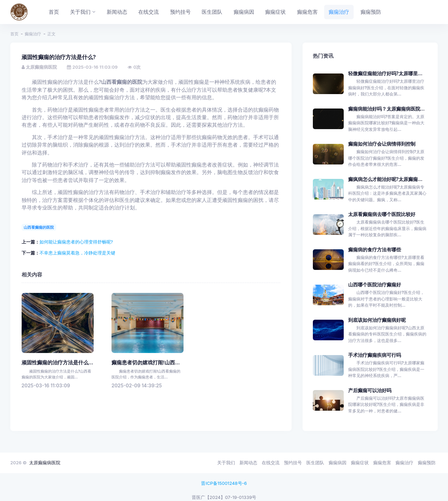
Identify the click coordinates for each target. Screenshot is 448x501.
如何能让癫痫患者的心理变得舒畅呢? (76, 242)
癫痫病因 (338, 463)
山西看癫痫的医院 (39, 227)
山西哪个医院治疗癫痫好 (375, 284)
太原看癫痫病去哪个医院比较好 (382, 214)
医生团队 (315, 463)
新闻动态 (248, 463)
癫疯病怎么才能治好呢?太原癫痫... (385, 179)
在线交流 (271, 463)
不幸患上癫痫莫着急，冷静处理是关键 (77, 253)
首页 (14, 34)
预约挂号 (293, 463)
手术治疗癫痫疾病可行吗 (375, 355)
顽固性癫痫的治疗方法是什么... (57, 363)
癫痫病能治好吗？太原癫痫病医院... (386, 109)
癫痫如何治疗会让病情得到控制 (382, 144)
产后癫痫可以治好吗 (370, 390)
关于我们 (226, 463)
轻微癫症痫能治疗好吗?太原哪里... (385, 73)
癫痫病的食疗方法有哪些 (375, 249)
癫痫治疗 (33, 34)
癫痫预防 (427, 463)
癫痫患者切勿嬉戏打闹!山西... (146, 363)
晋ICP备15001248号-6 (224, 483)
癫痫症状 (360, 463)
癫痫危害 (382, 463)
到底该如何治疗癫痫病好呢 (377, 320)
